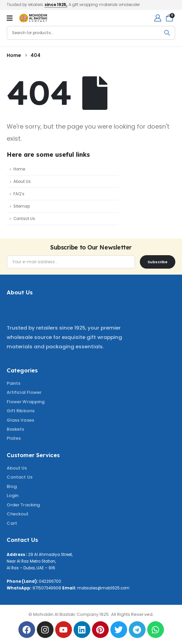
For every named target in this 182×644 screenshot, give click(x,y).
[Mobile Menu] (10, 18)
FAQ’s (19, 194)
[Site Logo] (33, 18)
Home (19, 169)
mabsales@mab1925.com (103, 588)
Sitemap (22, 206)
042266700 (50, 581)
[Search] (167, 33)
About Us (22, 182)
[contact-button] (158, 262)
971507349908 (47, 588)
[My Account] (158, 18)
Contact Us (24, 219)
